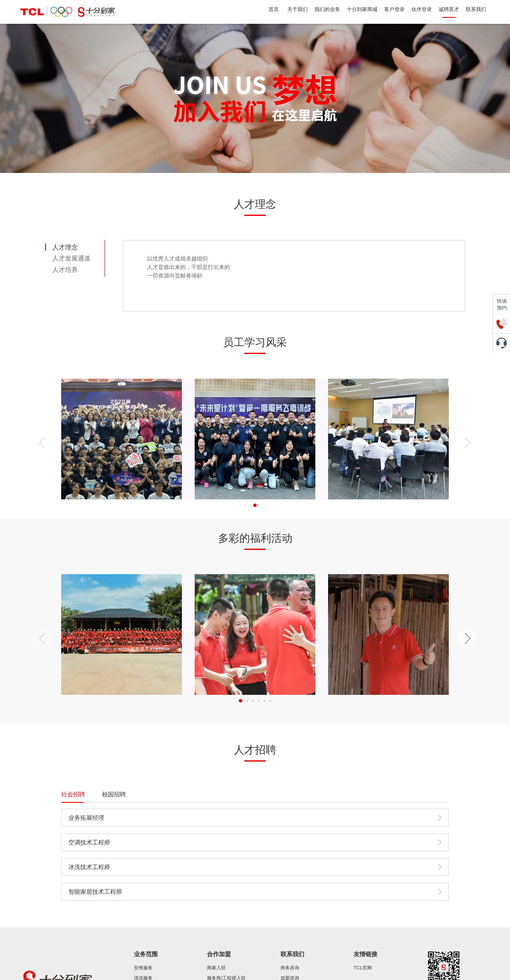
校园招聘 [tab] (114, 794)
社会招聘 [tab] (73, 794)
